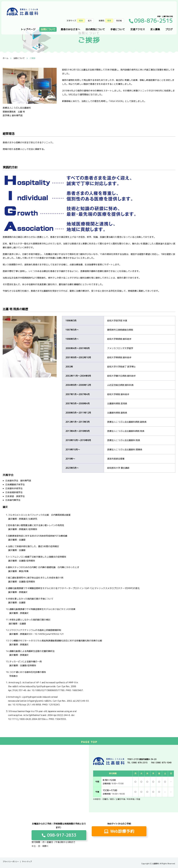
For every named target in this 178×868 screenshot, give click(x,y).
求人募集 (155, 29)
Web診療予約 (119, 831)
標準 (109, 21)
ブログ (169, 29)
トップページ (28, 29)
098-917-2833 (59, 835)
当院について (48, 29)
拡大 (90, 21)
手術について (118, 29)
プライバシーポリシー (11, 862)
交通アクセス (138, 29)
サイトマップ (27, 862)
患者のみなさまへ (70, 29)
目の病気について (95, 29)
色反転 (119, 21)
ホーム (6, 58)
